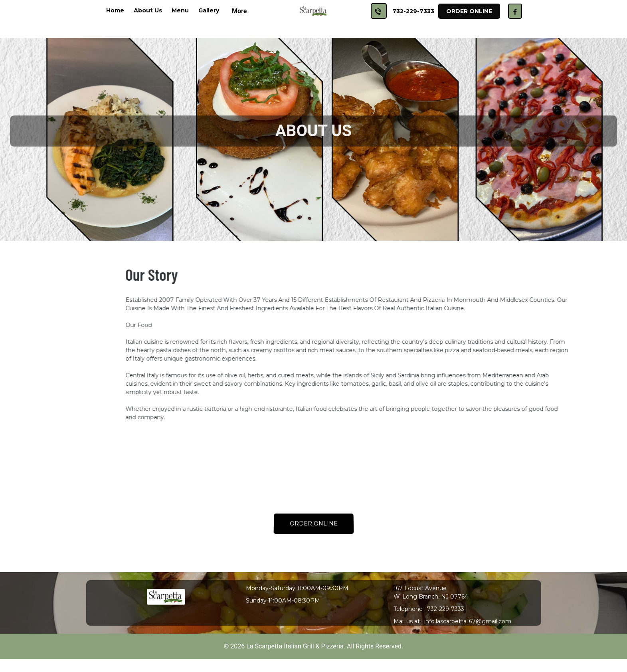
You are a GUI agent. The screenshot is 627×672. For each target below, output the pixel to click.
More (239, 11)
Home (115, 10)
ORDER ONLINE (313, 524)
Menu (180, 10)
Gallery (209, 10)
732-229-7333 (413, 11)
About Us (148, 10)
